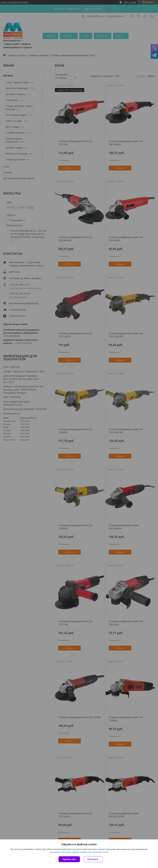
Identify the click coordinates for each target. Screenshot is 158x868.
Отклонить (93, 859)
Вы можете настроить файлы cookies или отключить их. (78, 852)
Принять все (69, 859)
